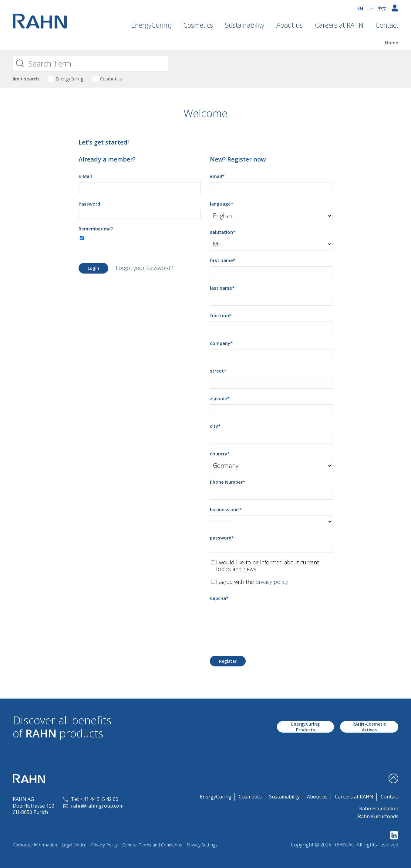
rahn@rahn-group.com (93, 806)
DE (370, 8)
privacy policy (272, 582)
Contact (387, 25)
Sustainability (245, 25)
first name (223, 260)
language (222, 204)
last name (222, 288)
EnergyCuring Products (305, 727)
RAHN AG (344, 845)
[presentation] (256, 616)
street (218, 371)
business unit (226, 509)
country (220, 454)
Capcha (219, 598)
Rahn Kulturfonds (378, 816)
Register (228, 661)
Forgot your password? (144, 268)
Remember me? (96, 229)
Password (89, 204)
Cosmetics (198, 25)
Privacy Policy (104, 845)
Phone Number (227, 482)
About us (290, 25)
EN (360, 8)
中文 (382, 8)
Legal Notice (74, 845)
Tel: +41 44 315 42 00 (91, 799)
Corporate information (35, 845)
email (217, 176)
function (221, 315)
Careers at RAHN (339, 25)
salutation (223, 232)
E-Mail (85, 176)
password (222, 538)
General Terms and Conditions (152, 845)
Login (93, 268)
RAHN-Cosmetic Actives (369, 727)
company (221, 343)
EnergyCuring (151, 25)
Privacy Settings (202, 845)
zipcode (220, 398)
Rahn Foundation (379, 808)
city (215, 426)
